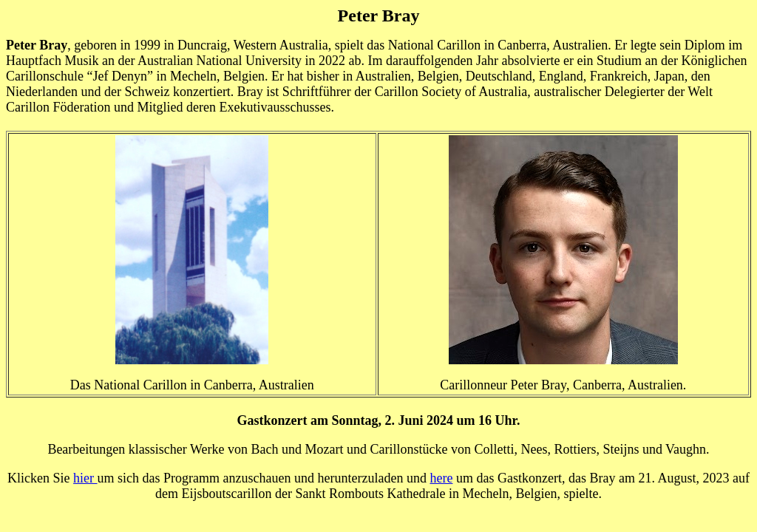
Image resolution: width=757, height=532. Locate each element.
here (441, 478)
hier (85, 478)
